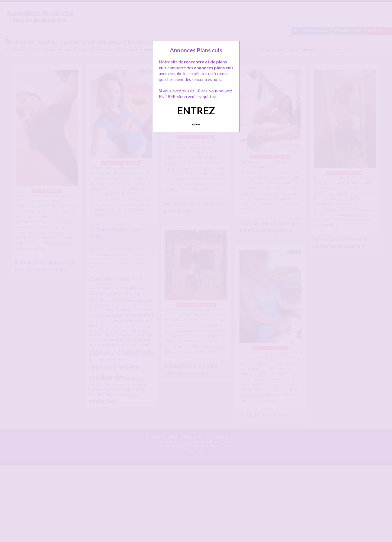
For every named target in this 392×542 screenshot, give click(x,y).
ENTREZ (196, 111)
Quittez (196, 124)
